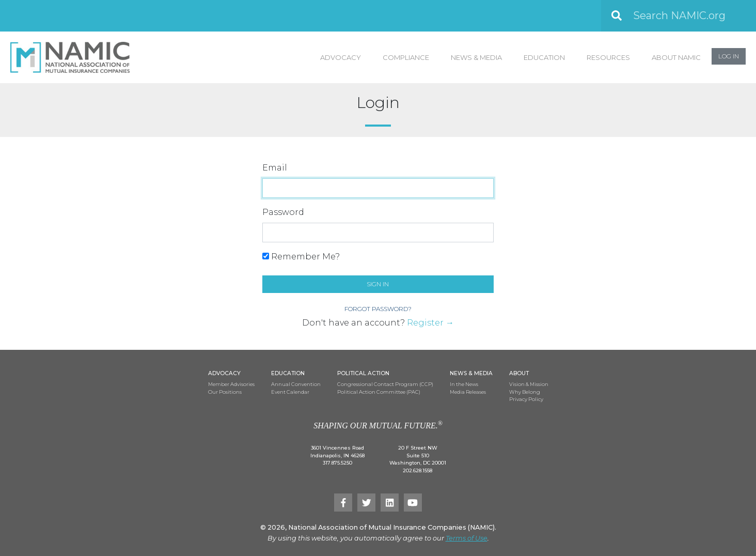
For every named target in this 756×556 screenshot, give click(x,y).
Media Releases (468, 392)
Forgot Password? (378, 309)
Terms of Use (467, 538)
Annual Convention (296, 384)
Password (283, 212)
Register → (430, 323)
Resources (608, 57)
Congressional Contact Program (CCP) (385, 384)
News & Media (476, 57)
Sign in (378, 284)
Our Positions (225, 392)
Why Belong (525, 392)
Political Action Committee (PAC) (379, 392)
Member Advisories (231, 384)
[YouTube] (413, 503)
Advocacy (341, 57)
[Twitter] (366, 503)
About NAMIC (676, 57)
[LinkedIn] (390, 503)
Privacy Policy (526, 399)
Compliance (406, 57)
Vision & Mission (529, 384)
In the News (464, 384)
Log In (729, 56)
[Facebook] (343, 503)
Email (275, 168)
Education (544, 57)
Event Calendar (290, 392)
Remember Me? (301, 257)
